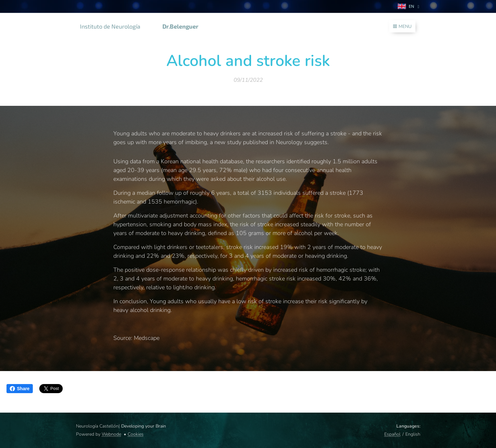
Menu (402, 26)
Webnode (111, 434)
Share (20, 389)
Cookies (136, 434)
